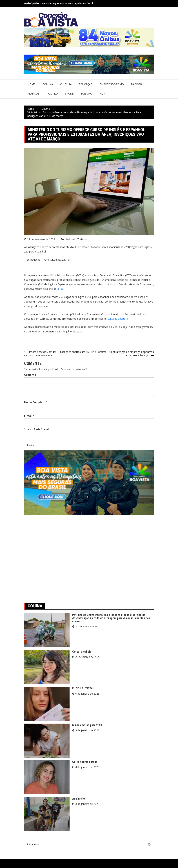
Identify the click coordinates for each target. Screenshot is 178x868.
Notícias (34, 94)
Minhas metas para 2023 (87, 725)
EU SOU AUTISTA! (83, 688)
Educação (86, 84)
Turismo (86, 94)
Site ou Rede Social (36, 429)
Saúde (69, 94)
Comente (30, 375)
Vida (102, 94)
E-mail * (29, 416)
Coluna (48, 84)
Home (32, 84)
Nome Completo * (36, 402)
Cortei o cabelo (82, 652)
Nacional (137, 84)
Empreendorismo (112, 84)
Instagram (90, 844)
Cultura (66, 84)
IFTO (60, 289)
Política (52, 94)
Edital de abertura (118, 319)
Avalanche (79, 799)
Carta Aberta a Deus (85, 762)
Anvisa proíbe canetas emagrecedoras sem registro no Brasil (58, 3)
